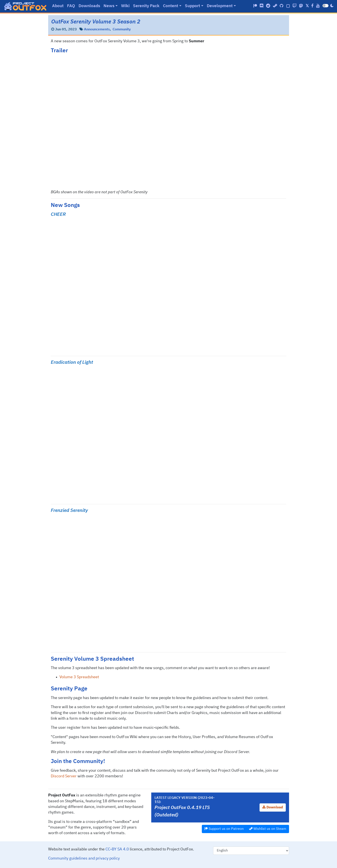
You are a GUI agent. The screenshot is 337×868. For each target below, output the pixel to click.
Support (192, 6)
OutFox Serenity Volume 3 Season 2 (96, 22)
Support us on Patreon (224, 829)
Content (171, 6)
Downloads (89, 6)
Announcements (97, 29)
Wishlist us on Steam (268, 829)
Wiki (125, 6)
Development (220, 6)
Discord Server (64, 776)
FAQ (71, 6)
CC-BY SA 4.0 (117, 849)
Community (122, 29)
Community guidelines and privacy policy (84, 858)
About (58, 6)
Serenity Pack (146, 6)
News (109, 6)
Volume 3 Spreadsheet (79, 677)
